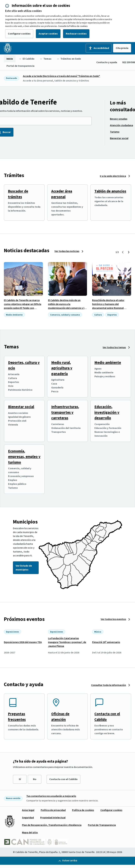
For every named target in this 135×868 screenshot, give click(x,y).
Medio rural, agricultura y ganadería (62, 368)
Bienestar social (21, 407)
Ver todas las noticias (67, 251)
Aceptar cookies (48, 34)
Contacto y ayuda (107, 62)
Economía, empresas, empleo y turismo (24, 457)
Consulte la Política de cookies (73, 26)
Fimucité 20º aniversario (106, 642)
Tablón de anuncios (110, 191)
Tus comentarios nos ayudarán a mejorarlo (51, 796)
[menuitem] (10, 59)
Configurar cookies (19, 34)
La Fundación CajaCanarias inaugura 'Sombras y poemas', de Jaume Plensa (67, 642)
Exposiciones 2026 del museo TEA (23, 642)
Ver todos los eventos (113, 619)
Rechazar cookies (76, 34)
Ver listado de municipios (24, 568)
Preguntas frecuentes (17, 717)
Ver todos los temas (114, 347)
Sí (20, 779)
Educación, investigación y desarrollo (107, 412)
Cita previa (122, 48)
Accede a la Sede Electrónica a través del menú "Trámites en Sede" (61, 76)
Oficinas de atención (60, 717)
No (35, 779)
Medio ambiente (108, 363)
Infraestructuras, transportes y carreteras (65, 412)
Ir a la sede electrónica (113, 176)
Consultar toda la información (109, 685)
